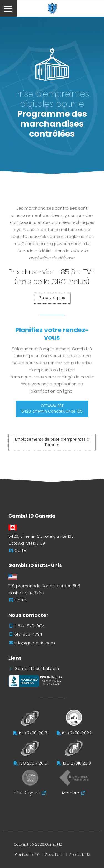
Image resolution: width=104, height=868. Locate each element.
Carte (20, 550)
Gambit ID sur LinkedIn (37, 669)
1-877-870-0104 (30, 626)
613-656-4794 (28, 634)
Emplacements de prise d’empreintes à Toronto (52, 442)
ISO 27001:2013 (33, 733)
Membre (71, 793)
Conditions (54, 855)
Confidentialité (27, 855)
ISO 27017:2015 (33, 763)
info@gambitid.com (35, 643)
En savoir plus (52, 298)
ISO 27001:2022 (77, 733)
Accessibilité (80, 855)
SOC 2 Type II (27, 793)
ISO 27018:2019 (77, 763)
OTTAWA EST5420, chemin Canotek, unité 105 (52, 409)
